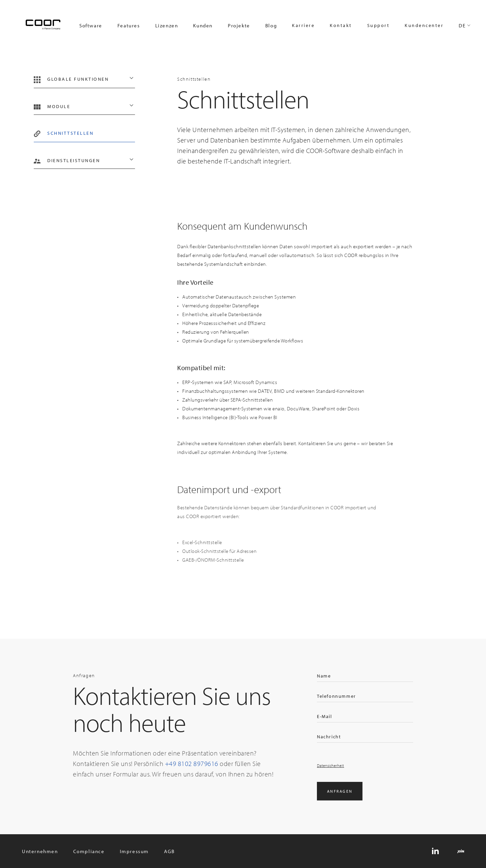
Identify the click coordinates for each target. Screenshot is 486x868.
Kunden (203, 25)
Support (379, 25)
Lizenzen (167, 25)
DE (462, 25)
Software (91, 25)
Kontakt (341, 25)
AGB (169, 851)
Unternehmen (40, 851)
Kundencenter (424, 25)
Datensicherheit (331, 765)
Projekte (239, 25)
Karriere (303, 25)
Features (129, 25)
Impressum (134, 851)
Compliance (89, 851)
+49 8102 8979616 (192, 763)
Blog (271, 25)
